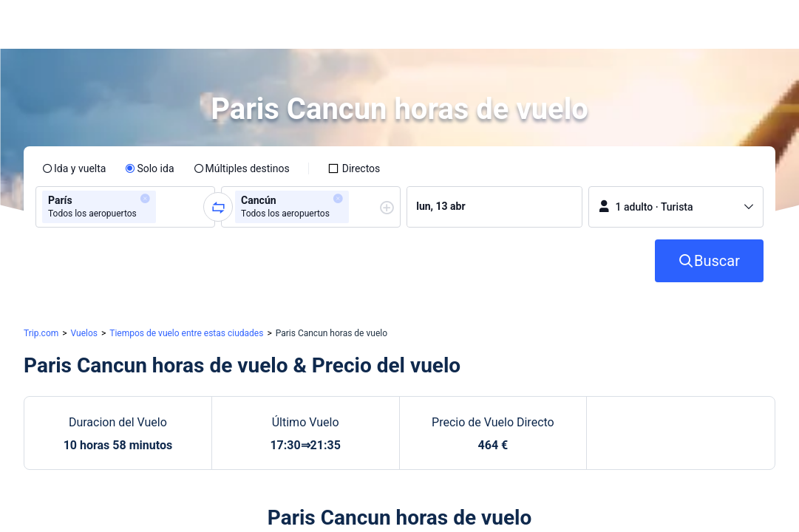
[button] (666, 24)
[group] (125, 207)
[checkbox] (354, 168)
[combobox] (164, 207)
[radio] (74, 168)
